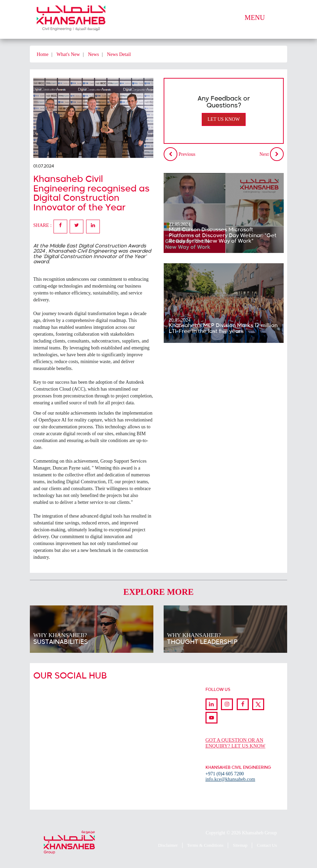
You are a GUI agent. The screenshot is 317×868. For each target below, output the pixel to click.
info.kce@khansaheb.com (230, 779)
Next (272, 154)
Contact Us (267, 845)
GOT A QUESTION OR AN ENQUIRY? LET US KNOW (236, 743)
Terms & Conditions (205, 845)
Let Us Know (224, 119)
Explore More (159, 592)
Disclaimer (168, 845)
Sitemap (240, 845)
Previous (180, 154)
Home (43, 54)
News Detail (119, 54)
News (93, 54)
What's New (68, 54)
